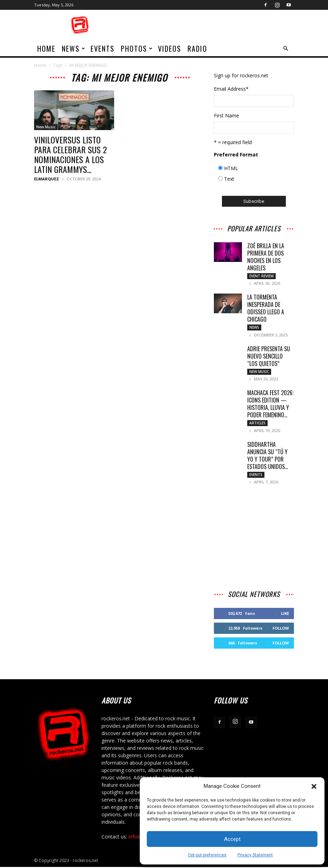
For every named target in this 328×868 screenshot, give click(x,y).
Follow (281, 629)
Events (103, 49)
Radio (197, 49)
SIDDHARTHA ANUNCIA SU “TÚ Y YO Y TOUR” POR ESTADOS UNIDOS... (268, 456)
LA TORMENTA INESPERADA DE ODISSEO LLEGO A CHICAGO (266, 308)
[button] (314, 786)
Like (285, 614)
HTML (231, 168)
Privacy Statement (255, 855)
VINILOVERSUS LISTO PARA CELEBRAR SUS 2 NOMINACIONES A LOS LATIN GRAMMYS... (70, 154)
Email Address (231, 89)
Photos (137, 49)
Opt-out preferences (207, 855)
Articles (257, 424)
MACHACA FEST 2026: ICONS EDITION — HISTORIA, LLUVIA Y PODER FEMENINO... (270, 404)
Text (229, 179)
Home (40, 65)
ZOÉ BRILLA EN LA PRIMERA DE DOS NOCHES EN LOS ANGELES (266, 257)
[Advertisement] (211, 25)
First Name (227, 115)
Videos (170, 49)
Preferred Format (236, 155)
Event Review (261, 276)
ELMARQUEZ (47, 179)
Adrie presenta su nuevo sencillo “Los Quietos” (269, 356)
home (46, 49)
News (74, 49)
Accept (232, 839)
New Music (46, 127)
